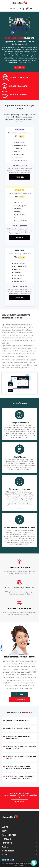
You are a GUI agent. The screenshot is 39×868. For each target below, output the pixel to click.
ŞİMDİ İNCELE (20, 67)
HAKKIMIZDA (23, 866)
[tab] (19, 721)
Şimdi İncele (20, 802)
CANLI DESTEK (20, 700)
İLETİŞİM (20, 695)
